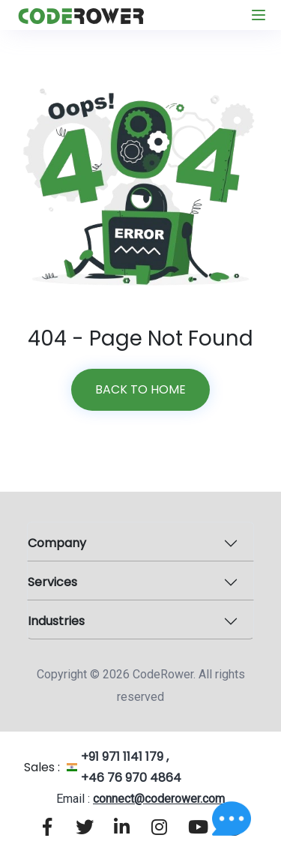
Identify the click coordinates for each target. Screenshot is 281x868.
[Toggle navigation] (259, 15)
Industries (56, 621)
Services (52, 582)
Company (57, 543)
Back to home (140, 389)
